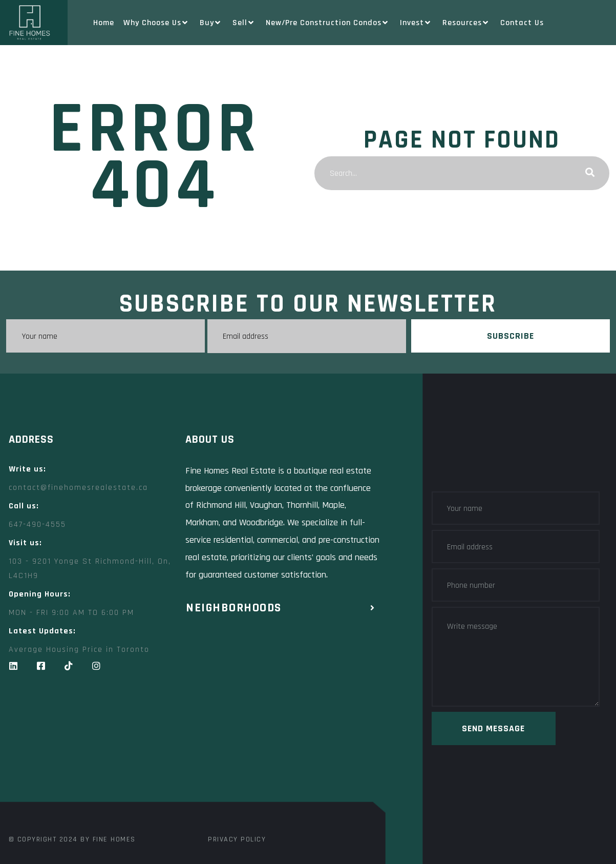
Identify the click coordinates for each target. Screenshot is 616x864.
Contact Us (522, 23)
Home (104, 23)
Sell (245, 23)
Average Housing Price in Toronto (79, 649)
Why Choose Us (157, 23)
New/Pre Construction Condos (328, 23)
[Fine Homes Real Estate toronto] (193, 752)
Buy (211, 23)
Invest (417, 23)
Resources (467, 23)
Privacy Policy (237, 838)
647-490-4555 (37, 523)
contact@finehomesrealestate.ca (78, 487)
